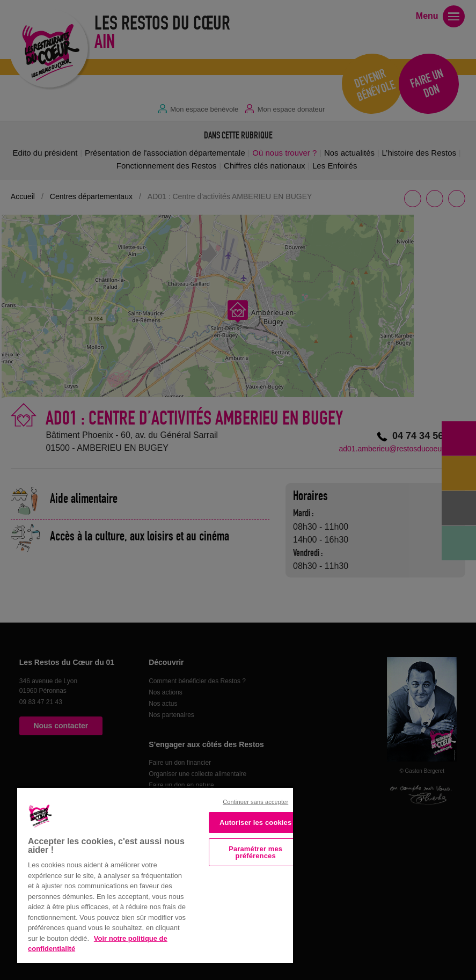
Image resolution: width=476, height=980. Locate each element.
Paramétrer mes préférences (255, 852)
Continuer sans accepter (255, 802)
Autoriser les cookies (255, 822)
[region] (155, 874)
